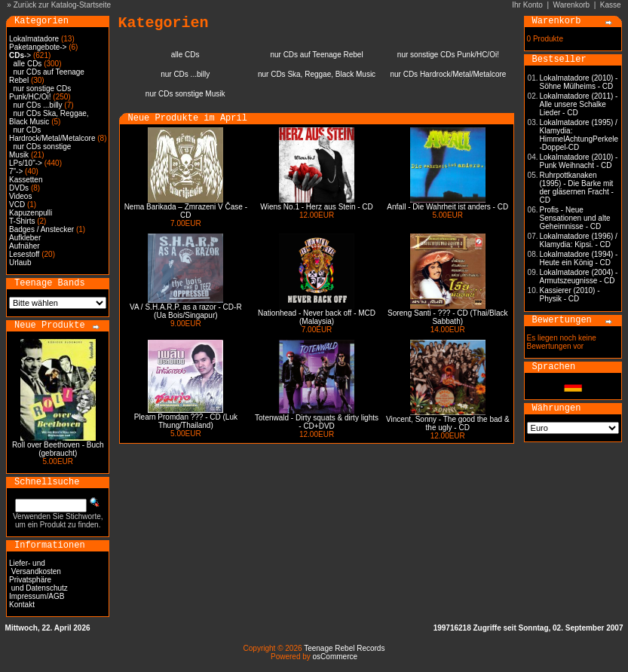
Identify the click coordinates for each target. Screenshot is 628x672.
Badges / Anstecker (41, 229)
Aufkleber (25, 238)
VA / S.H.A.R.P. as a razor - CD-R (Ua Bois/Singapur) (186, 311)
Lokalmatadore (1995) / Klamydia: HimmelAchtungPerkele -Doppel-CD (579, 135)
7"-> (16, 171)
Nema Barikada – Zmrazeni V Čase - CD (186, 211)
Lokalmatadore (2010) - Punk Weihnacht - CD (579, 161)
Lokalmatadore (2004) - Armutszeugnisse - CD (579, 276)
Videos (20, 196)
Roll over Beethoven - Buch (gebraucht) (58, 449)
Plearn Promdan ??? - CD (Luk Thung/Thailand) (186, 421)
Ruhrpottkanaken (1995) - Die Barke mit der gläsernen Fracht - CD (577, 188)
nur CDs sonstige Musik (185, 94)
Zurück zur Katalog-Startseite (63, 5)
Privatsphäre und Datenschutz (38, 584)
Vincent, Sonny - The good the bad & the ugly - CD (448, 423)
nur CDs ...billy (38, 105)
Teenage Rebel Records (344, 648)
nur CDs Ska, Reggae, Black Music (49, 118)
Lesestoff (24, 254)
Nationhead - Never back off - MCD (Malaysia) (317, 317)
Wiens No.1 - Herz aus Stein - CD (317, 207)
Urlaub (20, 263)
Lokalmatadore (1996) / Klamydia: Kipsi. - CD (579, 240)
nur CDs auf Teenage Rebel (316, 55)
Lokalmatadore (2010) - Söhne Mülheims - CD (579, 82)
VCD (17, 205)
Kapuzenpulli (31, 213)
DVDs (19, 188)
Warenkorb (572, 5)
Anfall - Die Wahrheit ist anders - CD (447, 207)
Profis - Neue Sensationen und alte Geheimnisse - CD (575, 218)
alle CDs (28, 64)
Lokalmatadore (34, 39)
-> (20, 55)
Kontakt (22, 605)
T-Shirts (22, 221)
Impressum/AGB (37, 596)
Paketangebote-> (38, 47)
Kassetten (26, 180)
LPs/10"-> (26, 163)
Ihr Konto (527, 5)
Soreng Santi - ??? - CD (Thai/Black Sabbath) (448, 317)
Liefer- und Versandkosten (35, 567)
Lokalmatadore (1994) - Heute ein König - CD (579, 258)
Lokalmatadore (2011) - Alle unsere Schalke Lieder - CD (579, 104)
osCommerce (335, 657)
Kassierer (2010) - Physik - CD (570, 295)
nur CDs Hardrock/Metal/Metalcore (52, 134)
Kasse (611, 5)
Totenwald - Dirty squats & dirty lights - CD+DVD (317, 422)
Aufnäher (25, 246)
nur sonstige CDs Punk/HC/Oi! (40, 93)
